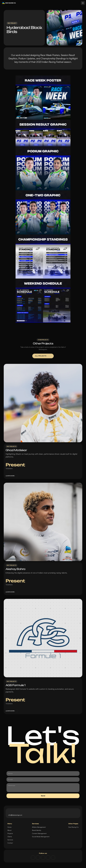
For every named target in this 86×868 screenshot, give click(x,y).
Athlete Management (39, 827)
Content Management (39, 833)
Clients (10, 837)
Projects (10, 833)
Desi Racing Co (73, 827)
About (9, 830)
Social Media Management (41, 837)
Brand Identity (37, 830)
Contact (10, 843)
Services (10, 840)
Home (9, 827)
